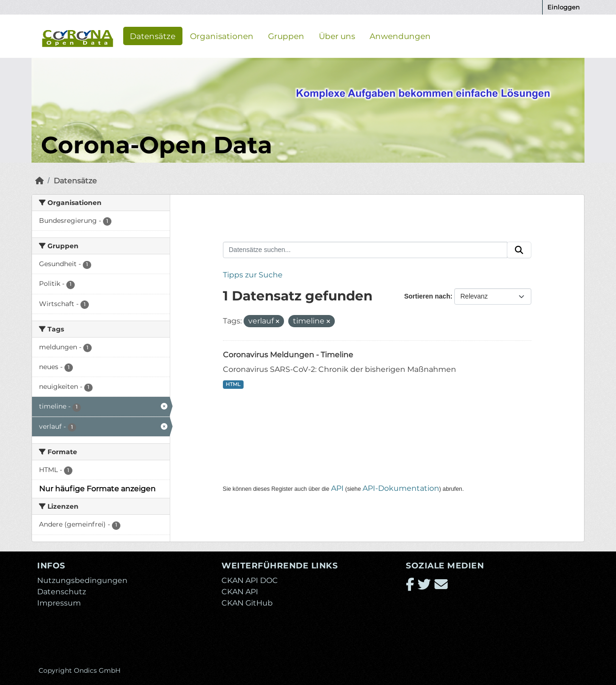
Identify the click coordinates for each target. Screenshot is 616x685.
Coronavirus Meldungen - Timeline (288, 355)
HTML (233, 384)
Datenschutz (62, 592)
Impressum (59, 603)
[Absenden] (519, 250)
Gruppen (286, 36)
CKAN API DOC (250, 580)
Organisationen (222, 36)
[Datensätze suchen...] (365, 250)
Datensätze (153, 36)
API (337, 488)
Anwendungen (400, 36)
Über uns (337, 36)
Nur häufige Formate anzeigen (97, 489)
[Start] (39, 181)
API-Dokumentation (401, 488)
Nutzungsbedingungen (82, 580)
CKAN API (240, 592)
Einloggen (564, 7)
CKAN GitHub (247, 603)
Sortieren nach (427, 296)
